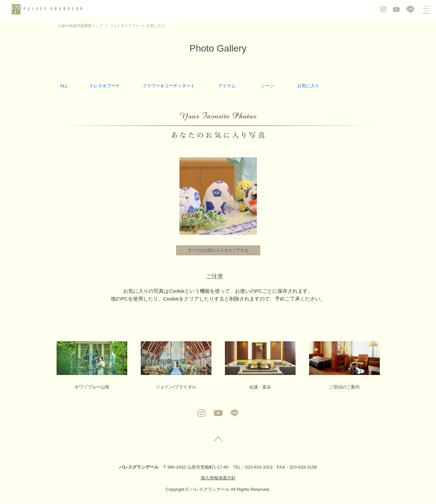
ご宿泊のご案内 (344, 365)
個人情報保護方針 (218, 478)
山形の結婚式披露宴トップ (80, 26)
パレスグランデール (139, 467)
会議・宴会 (260, 365)
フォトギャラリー (125, 26)
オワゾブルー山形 (92, 365)
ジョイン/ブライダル (176, 365)
